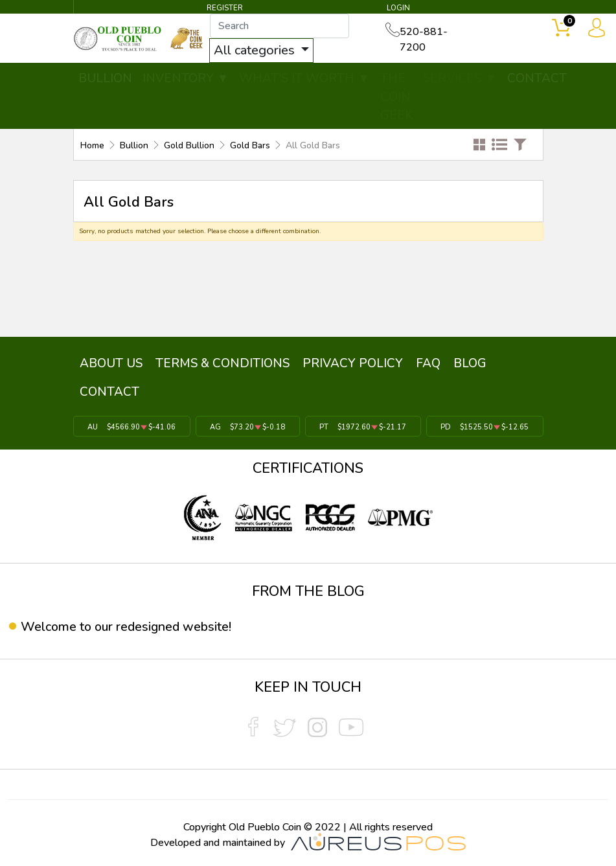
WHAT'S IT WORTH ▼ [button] (304, 79)
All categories (257, 51)
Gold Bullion (189, 146)
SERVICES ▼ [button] (460, 79)
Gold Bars (250, 146)
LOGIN (398, 8)
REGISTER (225, 8)
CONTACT (537, 79)
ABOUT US (110, 363)
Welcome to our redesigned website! (127, 626)
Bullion (134, 146)
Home (92, 146)
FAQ (419, 363)
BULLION (105, 79)
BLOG (458, 363)
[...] (281, 27)
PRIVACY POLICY (346, 363)
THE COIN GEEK (396, 97)
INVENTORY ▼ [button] (186, 79)
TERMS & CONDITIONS (219, 363)
